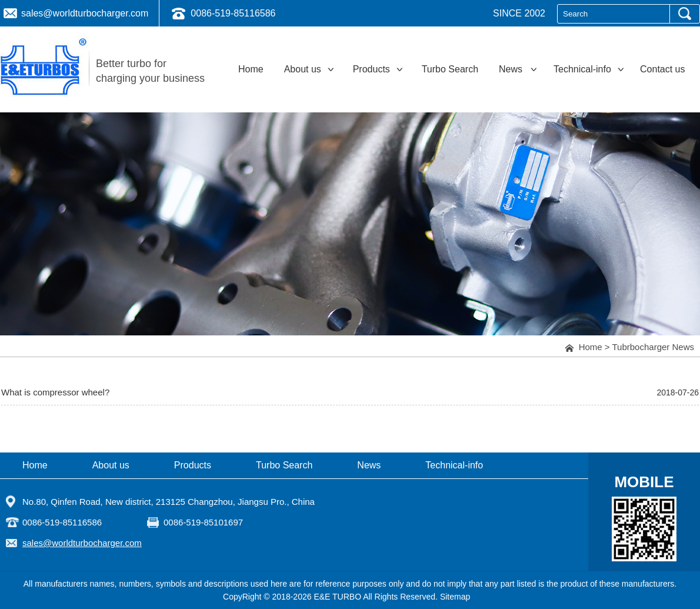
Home (591, 347)
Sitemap (455, 597)
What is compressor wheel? (55, 392)
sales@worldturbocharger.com (85, 13)
